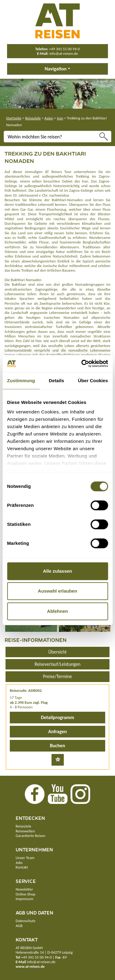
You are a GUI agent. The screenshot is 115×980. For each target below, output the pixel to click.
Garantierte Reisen (31, 836)
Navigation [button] (56, 69)
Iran (60, 118)
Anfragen (57, 731)
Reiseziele (33, 118)
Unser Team (25, 858)
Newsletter (24, 889)
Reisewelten (25, 831)
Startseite (14, 118)
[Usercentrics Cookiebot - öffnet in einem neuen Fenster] (82, 364)
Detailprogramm (57, 717)
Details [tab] (56, 381)
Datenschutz (25, 921)
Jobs (19, 863)
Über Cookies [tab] (93, 381)
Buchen (57, 746)
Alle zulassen (57, 571)
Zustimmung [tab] (21, 381)
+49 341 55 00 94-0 (64, 49)
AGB (19, 926)
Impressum (25, 899)
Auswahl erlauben (57, 591)
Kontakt (22, 867)
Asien (49, 118)
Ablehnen (57, 611)
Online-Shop (25, 894)
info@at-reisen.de (64, 53)
